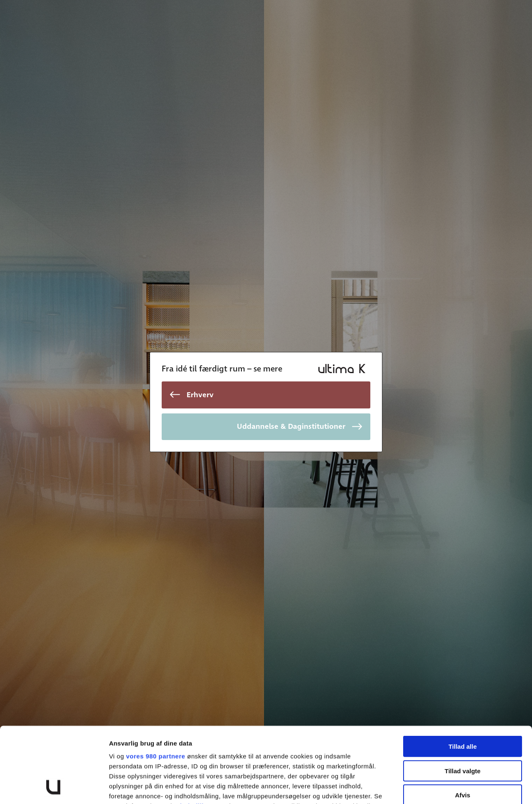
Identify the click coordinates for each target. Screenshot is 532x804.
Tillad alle (463, 676)
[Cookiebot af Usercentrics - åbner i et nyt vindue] (54, 788)
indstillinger (199, 735)
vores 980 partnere (155, 685)
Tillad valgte (463, 700)
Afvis (463, 724)
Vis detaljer (432, 788)
